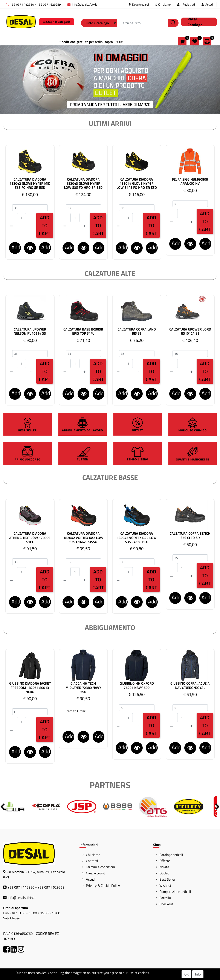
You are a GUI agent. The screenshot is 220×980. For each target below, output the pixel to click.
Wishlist (165, 886)
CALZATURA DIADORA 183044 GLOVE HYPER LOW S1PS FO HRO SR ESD (137, 184)
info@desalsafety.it (82, 4)
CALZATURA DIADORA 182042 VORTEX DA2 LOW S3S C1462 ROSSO (83, 538)
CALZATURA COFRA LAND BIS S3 (137, 331)
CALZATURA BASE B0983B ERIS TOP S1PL (83, 331)
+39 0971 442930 (20, 4)
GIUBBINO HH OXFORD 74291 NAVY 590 (137, 685)
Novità (164, 867)
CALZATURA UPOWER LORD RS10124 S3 (190, 331)
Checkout (166, 904)
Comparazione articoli (175, 892)
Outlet (164, 873)
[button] (173, 23)
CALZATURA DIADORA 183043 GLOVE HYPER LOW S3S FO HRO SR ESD (83, 184)
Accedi (209, 4)
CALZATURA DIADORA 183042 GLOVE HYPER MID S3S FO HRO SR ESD (30, 184)
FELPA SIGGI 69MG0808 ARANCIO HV (190, 181)
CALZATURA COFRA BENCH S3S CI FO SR (190, 536)
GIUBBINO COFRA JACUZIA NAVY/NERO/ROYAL (190, 685)
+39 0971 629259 (49, 4)
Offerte (165, 861)
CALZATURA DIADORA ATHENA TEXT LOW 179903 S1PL (30, 538)
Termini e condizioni (100, 867)
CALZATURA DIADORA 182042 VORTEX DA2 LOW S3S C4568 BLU (137, 538)
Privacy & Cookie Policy (103, 886)
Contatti (92, 861)
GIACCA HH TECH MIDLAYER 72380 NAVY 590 (83, 688)
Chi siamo (163, 4)
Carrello (165, 898)
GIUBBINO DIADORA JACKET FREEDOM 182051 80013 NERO (30, 688)
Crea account (95, 873)
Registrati (189, 4)
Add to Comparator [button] (16, 249)
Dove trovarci (139, 4)
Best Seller (167, 879)
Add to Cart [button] (45, 225)
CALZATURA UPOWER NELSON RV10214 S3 (30, 331)
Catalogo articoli (171, 855)
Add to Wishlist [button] (46, 249)
